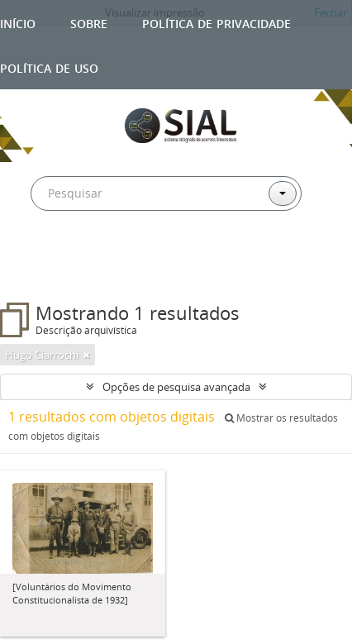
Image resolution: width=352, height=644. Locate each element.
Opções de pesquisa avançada (176, 387)
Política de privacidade (216, 22)
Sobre (89, 22)
